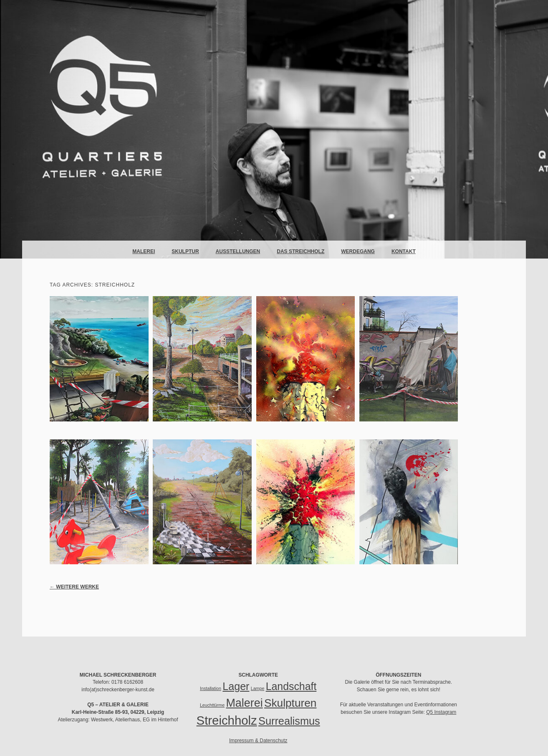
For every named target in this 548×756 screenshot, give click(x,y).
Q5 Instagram (441, 712)
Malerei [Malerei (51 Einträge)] (244, 703)
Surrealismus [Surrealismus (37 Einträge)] (289, 721)
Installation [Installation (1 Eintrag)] (211, 688)
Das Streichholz (301, 251)
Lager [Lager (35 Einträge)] (236, 686)
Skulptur (185, 251)
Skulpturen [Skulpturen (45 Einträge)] (290, 703)
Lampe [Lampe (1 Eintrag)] (258, 688)
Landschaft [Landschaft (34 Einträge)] (291, 686)
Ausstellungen (238, 251)
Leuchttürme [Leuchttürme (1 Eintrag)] (212, 705)
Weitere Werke (74, 587)
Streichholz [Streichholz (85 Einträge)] (227, 720)
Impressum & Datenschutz (258, 741)
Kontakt (404, 251)
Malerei (144, 251)
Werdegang (358, 251)
